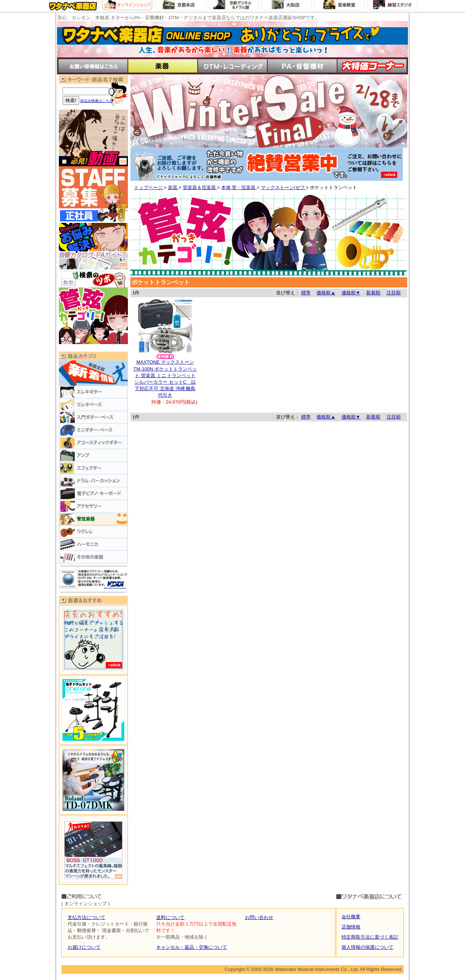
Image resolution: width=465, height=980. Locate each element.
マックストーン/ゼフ (283, 187)
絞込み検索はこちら (97, 101)
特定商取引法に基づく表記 (370, 937)
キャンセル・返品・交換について (192, 947)
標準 (306, 293)
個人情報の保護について (367, 947)
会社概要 (351, 917)
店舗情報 (351, 927)
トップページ (149, 187)
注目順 (394, 293)
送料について (170, 917)
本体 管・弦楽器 (239, 187)
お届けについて (84, 947)
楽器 (173, 187)
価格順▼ (351, 293)
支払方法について (86, 917)
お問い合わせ (259, 917)
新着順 (373, 293)
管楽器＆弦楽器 (200, 187)
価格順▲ (326, 293)
